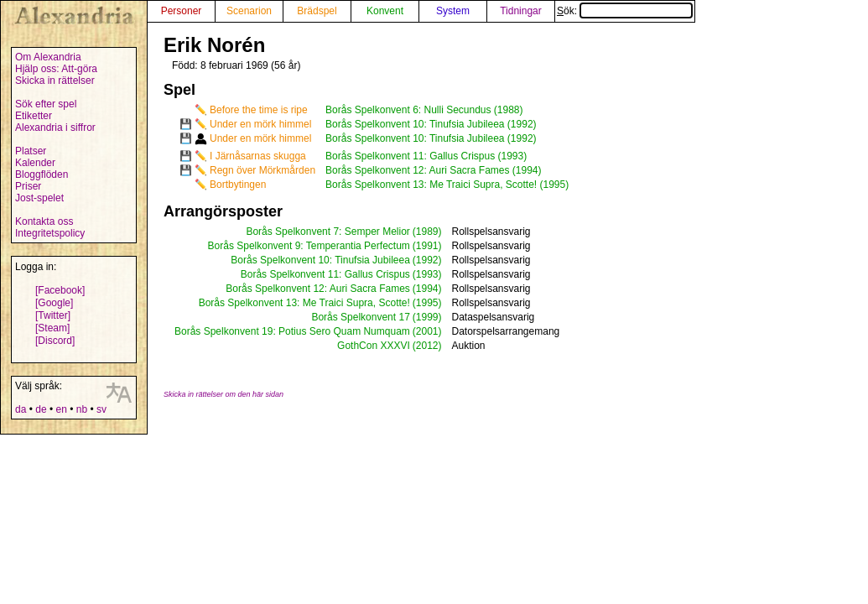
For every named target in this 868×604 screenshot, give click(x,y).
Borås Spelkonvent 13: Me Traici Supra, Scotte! (304, 303)
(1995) (427, 303)
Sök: (625, 11)
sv (101, 409)
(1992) (427, 260)
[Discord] (55, 341)
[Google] (54, 303)
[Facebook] (60, 290)
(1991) (427, 246)
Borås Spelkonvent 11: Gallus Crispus (325, 274)
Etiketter (34, 116)
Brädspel (317, 11)
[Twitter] (53, 315)
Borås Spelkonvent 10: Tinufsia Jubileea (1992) (431, 124)
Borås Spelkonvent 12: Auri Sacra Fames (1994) (433, 170)
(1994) (427, 289)
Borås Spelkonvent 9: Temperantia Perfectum (309, 246)
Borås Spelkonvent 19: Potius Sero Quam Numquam (292, 331)
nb (82, 409)
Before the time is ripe (259, 110)
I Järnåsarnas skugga (258, 156)
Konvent (385, 11)
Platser (31, 151)
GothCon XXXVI (374, 346)
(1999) (427, 317)
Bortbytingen (238, 185)
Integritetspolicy (50, 233)
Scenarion (249, 11)
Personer (182, 11)
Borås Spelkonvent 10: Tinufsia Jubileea (320, 260)
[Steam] (52, 328)
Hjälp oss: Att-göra (56, 69)
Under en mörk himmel (260, 124)
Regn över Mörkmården (262, 170)
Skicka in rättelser (55, 81)
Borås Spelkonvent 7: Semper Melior (327, 232)
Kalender (35, 163)
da (21, 409)
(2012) (427, 346)
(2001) (427, 331)
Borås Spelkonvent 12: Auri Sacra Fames (317, 289)
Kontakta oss (44, 221)
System (453, 11)
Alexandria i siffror (55, 128)
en (61, 409)
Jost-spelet (39, 198)
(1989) (427, 232)
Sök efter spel (46, 104)
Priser (28, 186)
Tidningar (521, 11)
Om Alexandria (48, 57)
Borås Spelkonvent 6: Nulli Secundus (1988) (424, 110)
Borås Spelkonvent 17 (360, 317)
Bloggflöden (42, 174)
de (41, 409)
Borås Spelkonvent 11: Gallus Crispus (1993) (426, 156)
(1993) (427, 274)
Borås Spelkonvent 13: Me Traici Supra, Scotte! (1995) (447, 185)
